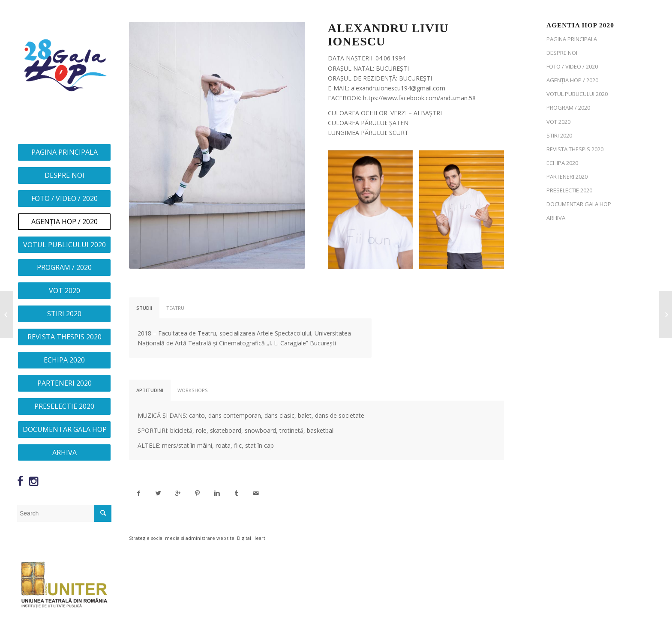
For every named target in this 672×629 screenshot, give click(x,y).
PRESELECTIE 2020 (569, 190)
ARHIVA (556, 218)
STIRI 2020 (559, 135)
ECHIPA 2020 (562, 163)
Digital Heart (251, 538)
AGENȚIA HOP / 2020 (572, 80)
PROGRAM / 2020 (568, 108)
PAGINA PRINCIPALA (572, 39)
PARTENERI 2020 (567, 177)
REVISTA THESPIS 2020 (575, 149)
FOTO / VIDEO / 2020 (572, 66)
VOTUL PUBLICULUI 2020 (577, 94)
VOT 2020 (558, 122)
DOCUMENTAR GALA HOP (579, 204)
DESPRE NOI (562, 53)
